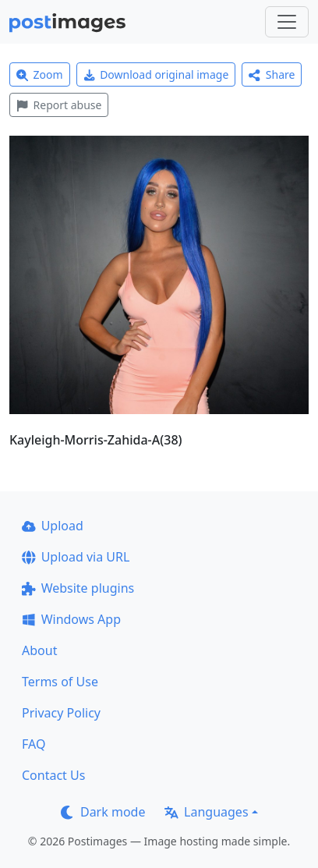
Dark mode (103, 812)
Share (272, 74)
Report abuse (59, 105)
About (39, 650)
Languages (206, 812)
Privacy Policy (61, 713)
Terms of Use (60, 682)
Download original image (156, 74)
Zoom (40, 74)
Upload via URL (76, 557)
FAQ (34, 744)
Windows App (71, 619)
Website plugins (78, 588)
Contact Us (53, 775)
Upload (53, 526)
